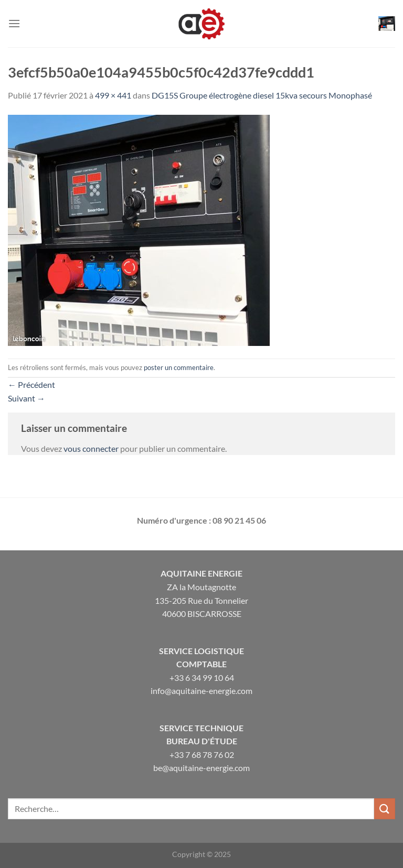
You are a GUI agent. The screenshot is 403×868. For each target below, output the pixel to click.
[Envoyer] (385, 809)
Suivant (26, 398)
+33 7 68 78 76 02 (202, 755)
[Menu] (14, 23)
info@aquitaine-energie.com (201, 691)
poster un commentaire (179, 367)
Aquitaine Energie (201, 573)
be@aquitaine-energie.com (201, 768)
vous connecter (91, 448)
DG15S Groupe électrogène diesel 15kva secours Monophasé (262, 95)
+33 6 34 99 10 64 (202, 677)
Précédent (31, 384)
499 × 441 (113, 95)
